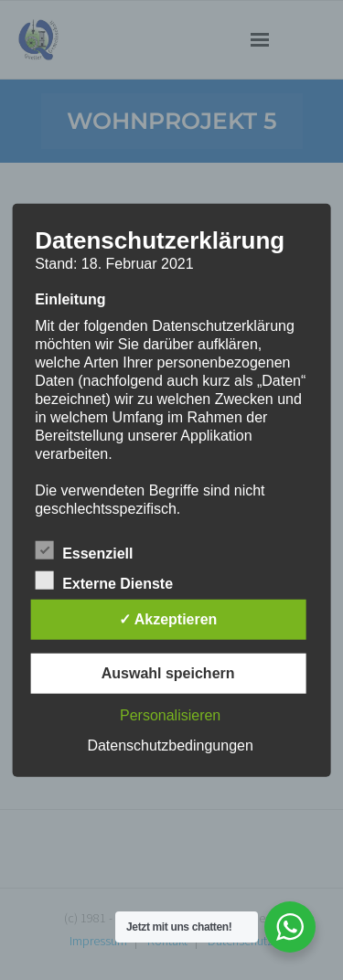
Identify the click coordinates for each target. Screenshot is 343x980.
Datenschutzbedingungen (170, 745)
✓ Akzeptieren (168, 618)
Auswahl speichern (168, 672)
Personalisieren (170, 714)
